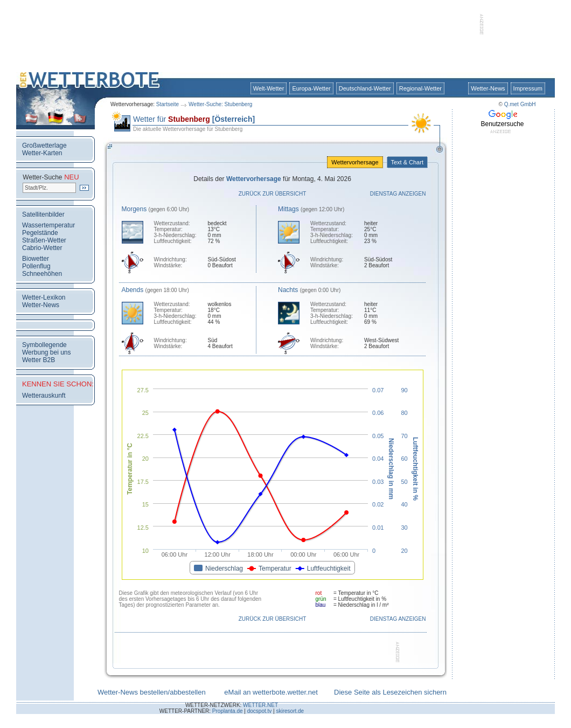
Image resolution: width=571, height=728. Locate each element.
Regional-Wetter (420, 88)
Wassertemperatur (48, 225)
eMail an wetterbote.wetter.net (271, 692)
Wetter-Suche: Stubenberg (220, 104)
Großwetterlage (44, 145)
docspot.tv (260, 711)
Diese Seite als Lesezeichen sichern (390, 692)
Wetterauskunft (44, 396)
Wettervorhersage (355, 162)
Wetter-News (488, 88)
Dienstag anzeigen (398, 194)
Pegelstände (40, 233)
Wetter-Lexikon (44, 297)
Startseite (168, 104)
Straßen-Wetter (44, 240)
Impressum (528, 88)
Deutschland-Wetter (365, 88)
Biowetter (36, 259)
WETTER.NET (260, 705)
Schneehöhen (42, 274)
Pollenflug (36, 266)
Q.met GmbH (520, 104)
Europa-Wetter (311, 88)
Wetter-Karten (42, 153)
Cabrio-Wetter (42, 248)
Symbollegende (44, 345)
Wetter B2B (39, 360)
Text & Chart (407, 162)
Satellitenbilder (43, 214)
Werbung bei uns (47, 352)
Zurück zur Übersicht (273, 194)
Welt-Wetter (269, 88)
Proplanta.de (228, 711)
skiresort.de (290, 711)
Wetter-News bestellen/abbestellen (152, 692)
